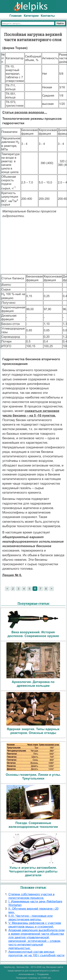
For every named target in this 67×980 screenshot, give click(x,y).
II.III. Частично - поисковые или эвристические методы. (31, 918)
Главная (16, 16)
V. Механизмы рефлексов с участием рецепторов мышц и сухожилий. (35, 925)
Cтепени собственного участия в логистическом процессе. (31, 896)
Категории (31, 16)
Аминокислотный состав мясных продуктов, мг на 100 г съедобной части (36, 954)
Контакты (48, 16)
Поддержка (43, 974)
